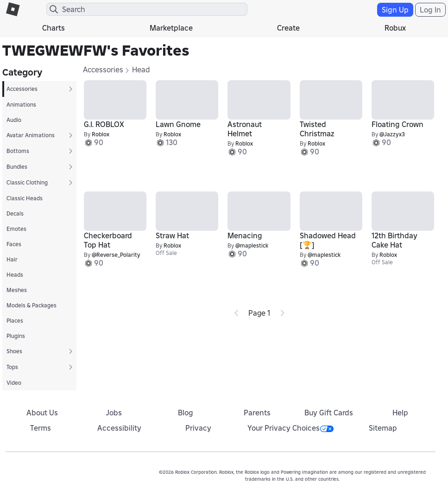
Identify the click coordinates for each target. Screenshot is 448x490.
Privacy (198, 428)
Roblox (101, 134)
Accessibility (119, 428)
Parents (257, 413)
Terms (41, 428)
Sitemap (383, 428)
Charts (54, 28)
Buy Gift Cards (329, 413)
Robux (395, 28)
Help (400, 413)
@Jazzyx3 (392, 134)
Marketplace (171, 28)
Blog (186, 413)
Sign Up (395, 10)
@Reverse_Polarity (116, 255)
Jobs (114, 413)
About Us (42, 413)
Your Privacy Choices (290, 428)
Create (288, 28)
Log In (430, 10)
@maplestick (252, 245)
